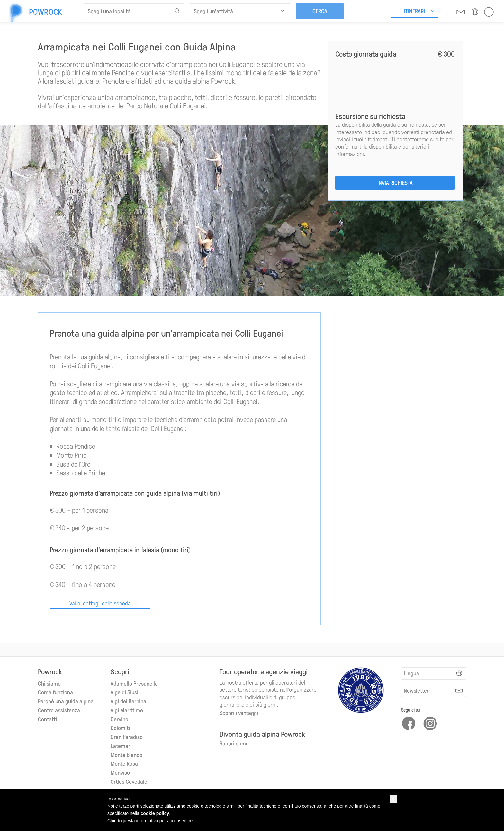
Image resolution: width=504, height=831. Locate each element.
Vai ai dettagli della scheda (100, 603)
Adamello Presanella (134, 683)
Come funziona (55, 692)
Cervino (119, 719)
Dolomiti (120, 727)
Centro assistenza (59, 710)
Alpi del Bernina (128, 701)
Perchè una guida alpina (66, 701)
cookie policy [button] (155, 813)
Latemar (120, 745)
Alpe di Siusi (124, 692)
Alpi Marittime (127, 710)
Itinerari (414, 11)
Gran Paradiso (127, 736)
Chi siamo (49, 683)
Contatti (47, 719)
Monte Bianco (126, 754)
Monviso (120, 772)
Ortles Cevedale (129, 781)
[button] (393, 799)
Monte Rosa (124, 763)
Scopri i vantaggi (239, 712)
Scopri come (234, 743)
